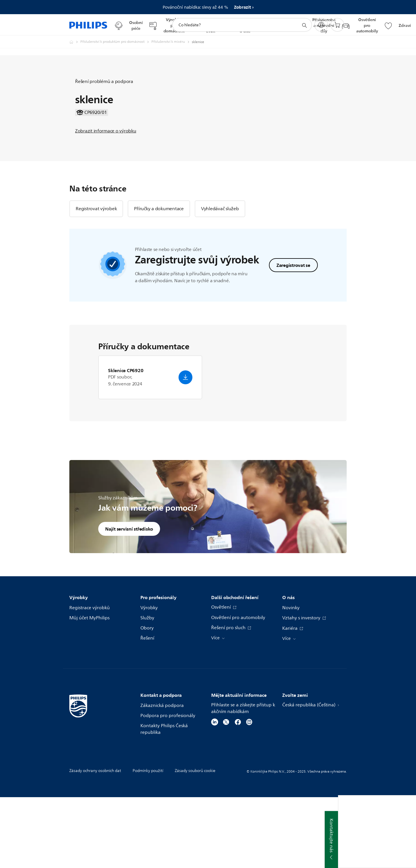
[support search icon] (304, 25)
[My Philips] (321, 25)
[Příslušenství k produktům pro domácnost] (116, 42)
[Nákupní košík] (337, 25)
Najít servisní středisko (129, 599)
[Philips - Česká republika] (75, 42)
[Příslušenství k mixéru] (172, 42)
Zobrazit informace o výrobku (106, 166)
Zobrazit (243, 7)
